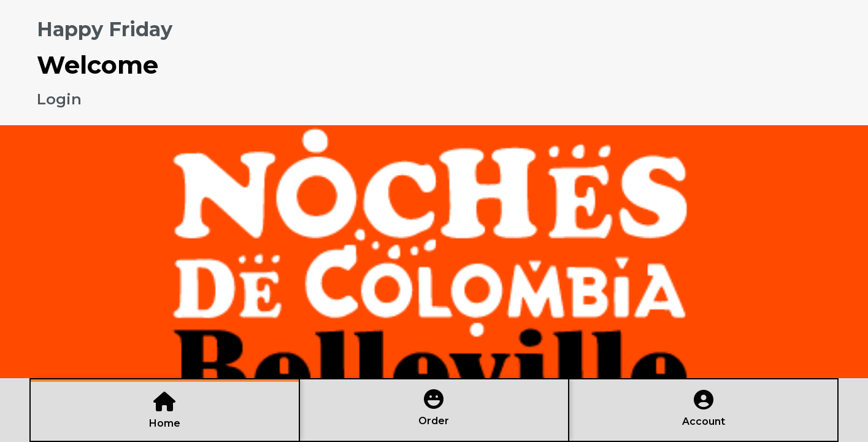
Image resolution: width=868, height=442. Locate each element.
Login (59, 99)
